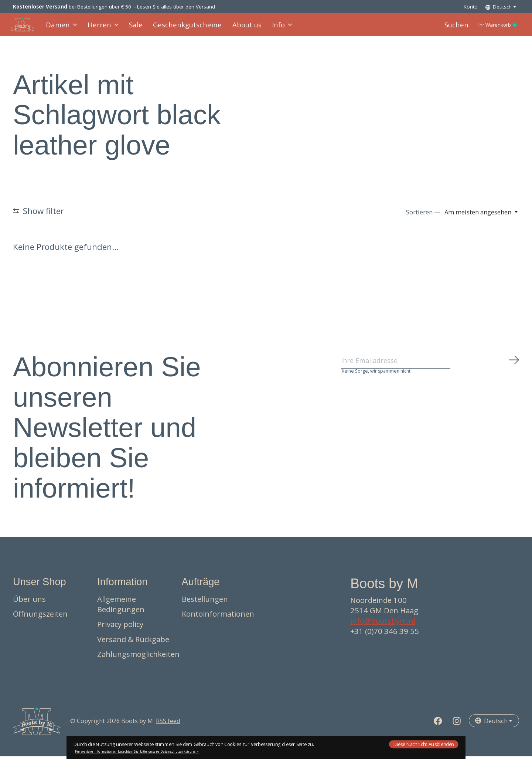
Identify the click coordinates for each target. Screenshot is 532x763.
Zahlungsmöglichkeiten (138, 661)
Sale (134, 28)
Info (270, 28)
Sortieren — (423, 219)
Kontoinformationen (218, 621)
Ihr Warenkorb (492, 28)
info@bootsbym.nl (383, 628)
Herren (104, 28)
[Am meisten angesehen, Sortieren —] (482, 219)
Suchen (443, 28)
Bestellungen (205, 606)
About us (236, 28)
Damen (64, 28)
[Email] (430, 370)
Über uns (29, 606)
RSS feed (168, 728)
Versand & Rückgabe (133, 646)
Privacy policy (120, 631)
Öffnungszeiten (40, 621)
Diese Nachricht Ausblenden (424, 744)
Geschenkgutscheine (181, 28)
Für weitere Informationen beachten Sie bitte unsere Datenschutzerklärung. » (137, 751)
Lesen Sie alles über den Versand (176, 7)
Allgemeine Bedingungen (121, 611)
